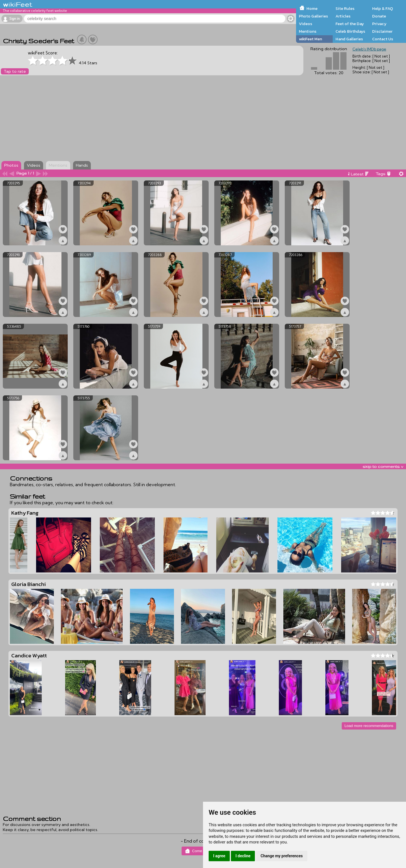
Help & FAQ (383, 8)
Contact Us (383, 39)
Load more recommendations (369, 726)
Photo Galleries (313, 16)
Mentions (308, 31)
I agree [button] (219, 856)
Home (312, 8)
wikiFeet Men (310, 39)
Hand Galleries (349, 39)
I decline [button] (243, 856)
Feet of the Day (350, 24)
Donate (379, 16)
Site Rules (345, 8)
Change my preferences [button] (282, 856)
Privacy (379, 24)
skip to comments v (383, 466)
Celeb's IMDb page (369, 49)
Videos (305, 24)
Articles (343, 16)
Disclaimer (382, 31)
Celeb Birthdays (350, 31)
